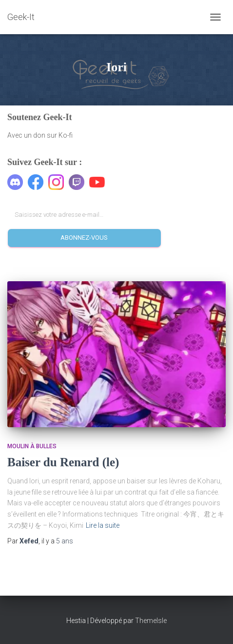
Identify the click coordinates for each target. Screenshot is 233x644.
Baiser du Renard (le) (63, 462)
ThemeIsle (151, 621)
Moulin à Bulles (32, 446)
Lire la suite (103, 525)
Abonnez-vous (84, 238)
